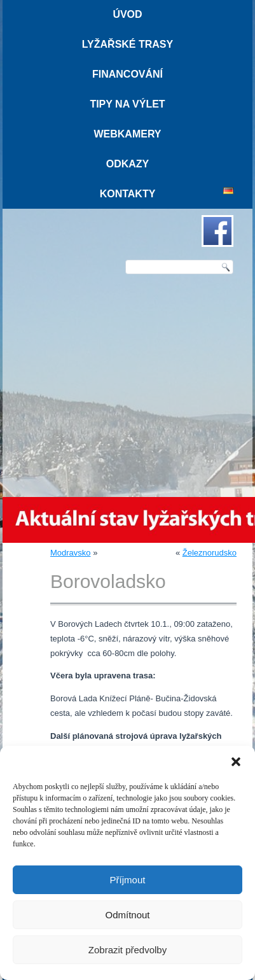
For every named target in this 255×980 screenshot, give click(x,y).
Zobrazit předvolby (127, 950)
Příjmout (128, 880)
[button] (236, 762)
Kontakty (128, 194)
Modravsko (71, 553)
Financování (127, 74)
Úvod (127, 14)
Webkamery (127, 134)
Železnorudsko (210, 553)
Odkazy (128, 164)
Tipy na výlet (127, 104)
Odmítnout (127, 915)
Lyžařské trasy (127, 44)
